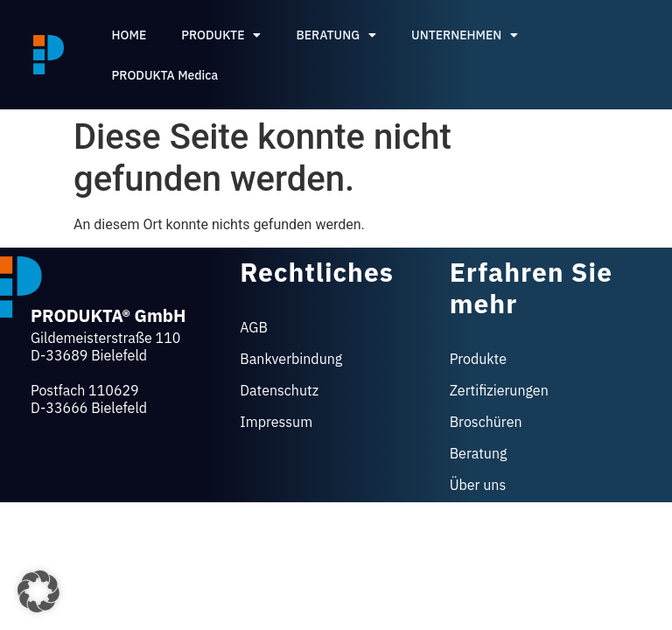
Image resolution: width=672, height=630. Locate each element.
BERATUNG (336, 35)
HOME (129, 35)
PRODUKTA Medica (165, 75)
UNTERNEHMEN (465, 35)
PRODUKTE (221, 35)
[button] (38, 591)
